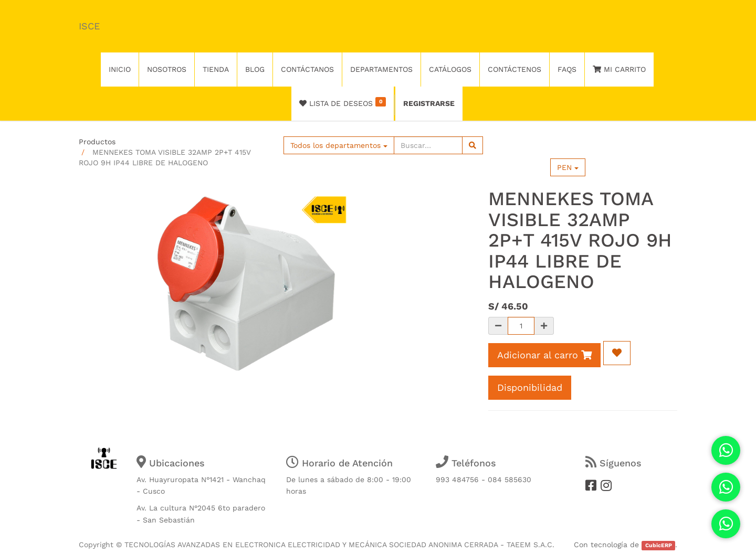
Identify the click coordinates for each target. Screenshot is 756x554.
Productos (97, 142)
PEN (568, 167)
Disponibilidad (530, 387)
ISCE (89, 26)
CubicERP (659, 545)
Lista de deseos (343, 102)
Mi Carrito (619, 69)
